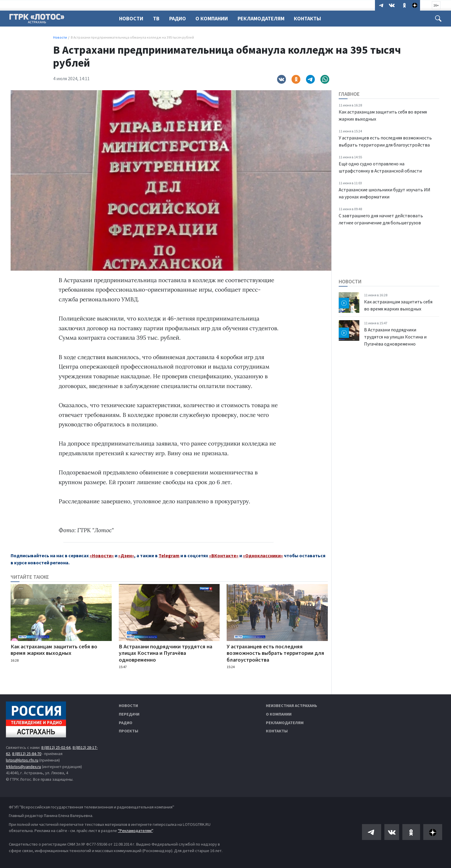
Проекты (129, 731)
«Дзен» (126, 555)
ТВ (157, 18)
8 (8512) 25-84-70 (27, 754)
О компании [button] (214, 18)
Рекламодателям (265, 18)
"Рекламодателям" (135, 831)
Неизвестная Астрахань (292, 706)
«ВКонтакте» (224, 555)
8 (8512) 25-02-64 (56, 747)
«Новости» (102, 555)
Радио (179, 18)
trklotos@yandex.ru (23, 767)
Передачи (129, 714)
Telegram (169, 555)
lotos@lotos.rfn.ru (22, 760)
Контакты (312, 18)
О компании (279, 714)
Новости (131, 18)
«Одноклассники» (263, 555)
